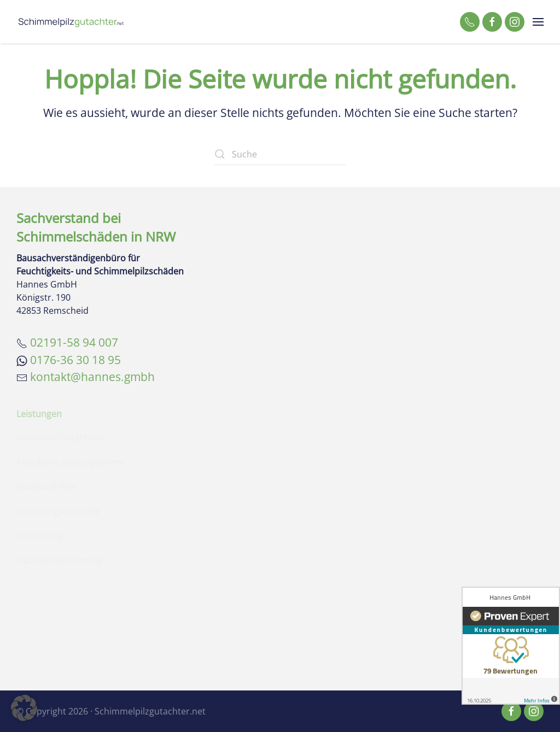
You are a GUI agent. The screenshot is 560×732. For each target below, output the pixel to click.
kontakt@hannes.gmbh (92, 377)
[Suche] (280, 154)
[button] (538, 22)
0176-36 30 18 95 (75, 360)
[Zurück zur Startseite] (71, 22)
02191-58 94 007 (74, 342)
